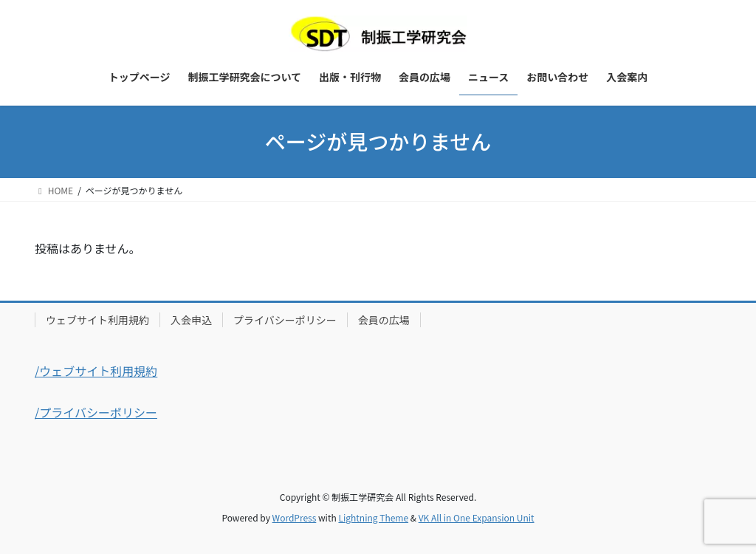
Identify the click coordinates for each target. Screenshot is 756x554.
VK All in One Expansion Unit (477, 517)
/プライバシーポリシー (96, 412)
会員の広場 (384, 320)
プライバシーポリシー (285, 320)
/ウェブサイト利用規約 (96, 371)
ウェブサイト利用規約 (97, 320)
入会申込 (191, 320)
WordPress (295, 517)
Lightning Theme (373, 517)
